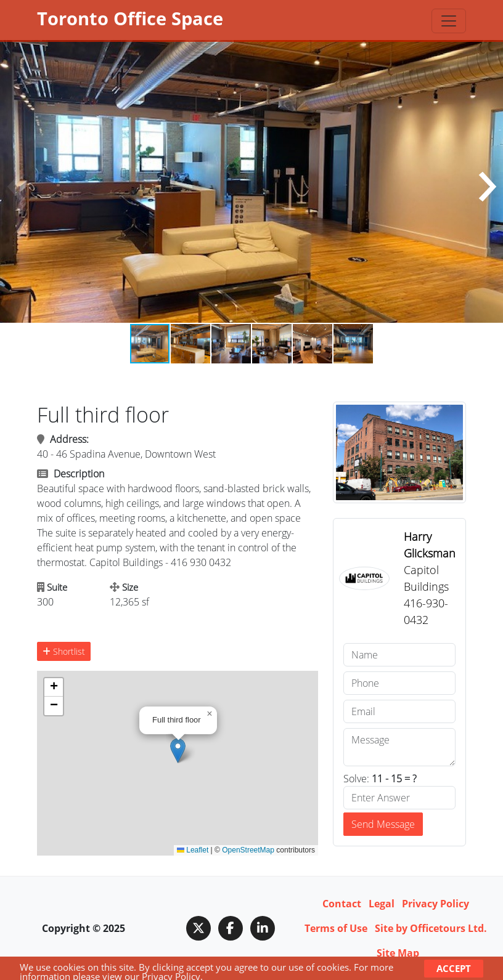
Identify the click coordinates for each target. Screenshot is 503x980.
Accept (454, 968)
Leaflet (193, 850)
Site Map (398, 953)
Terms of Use (336, 928)
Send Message (383, 824)
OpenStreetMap (248, 850)
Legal (382, 904)
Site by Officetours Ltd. (431, 928)
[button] (487, 187)
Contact (342, 904)
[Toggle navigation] (449, 21)
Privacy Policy (436, 904)
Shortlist (64, 651)
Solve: (380, 779)
